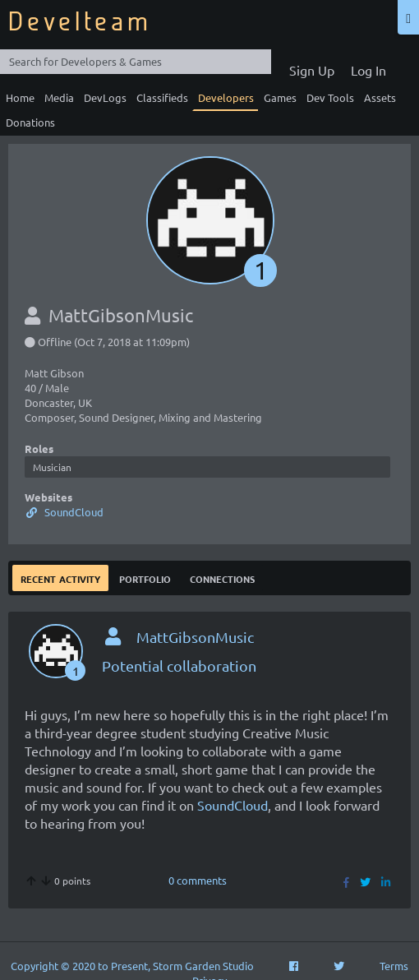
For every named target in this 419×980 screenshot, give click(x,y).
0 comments (198, 880)
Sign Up (312, 70)
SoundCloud (64, 512)
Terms (394, 966)
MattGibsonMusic (195, 637)
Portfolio (145, 578)
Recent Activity (60, 578)
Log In (368, 70)
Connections (222, 578)
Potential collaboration (179, 666)
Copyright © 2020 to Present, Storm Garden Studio (132, 966)
